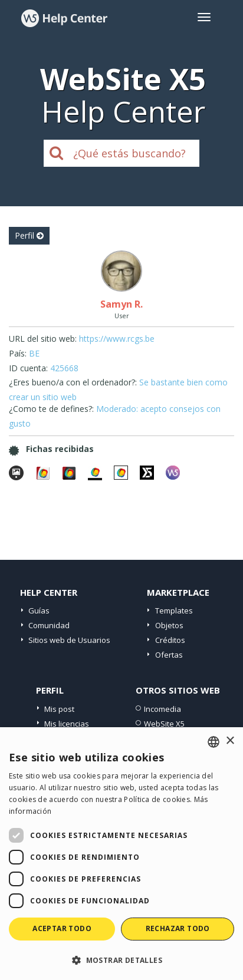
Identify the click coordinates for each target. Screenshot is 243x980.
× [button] (230, 741)
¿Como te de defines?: (51, 409)
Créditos (170, 640)
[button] (121, 960)
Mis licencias (67, 724)
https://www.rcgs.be (117, 339)
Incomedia (162, 709)
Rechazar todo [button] (178, 928)
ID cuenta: (28, 368)
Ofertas (169, 655)
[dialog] (121, 854)
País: (18, 353)
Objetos (169, 625)
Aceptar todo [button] (62, 928)
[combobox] (214, 742)
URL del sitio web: (43, 339)
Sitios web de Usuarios (69, 640)
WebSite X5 (164, 724)
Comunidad (49, 625)
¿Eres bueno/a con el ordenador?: (73, 382)
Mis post (59, 709)
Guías (39, 611)
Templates (174, 611)
